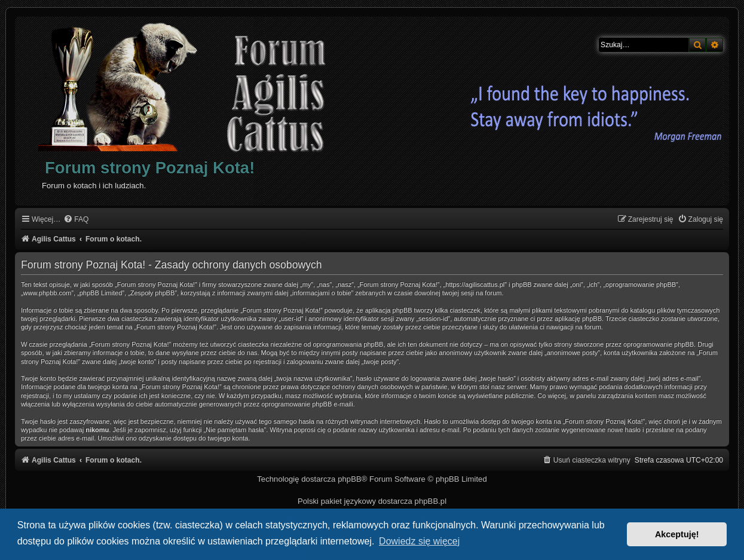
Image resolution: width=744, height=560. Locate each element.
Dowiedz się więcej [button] (419, 541)
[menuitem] (76, 220)
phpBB (350, 479)
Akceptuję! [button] (677, 534)
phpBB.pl (431, 501)
